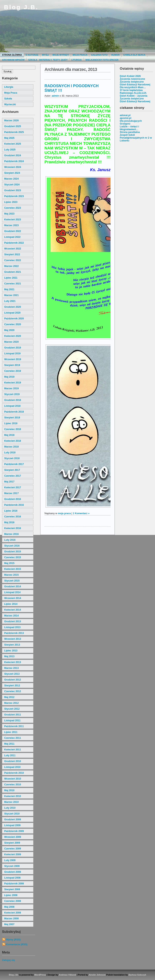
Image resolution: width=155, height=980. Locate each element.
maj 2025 (9, 138)
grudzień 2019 (13, 348)
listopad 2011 (12, 720)
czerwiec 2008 (13, 901)
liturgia (9, 87)
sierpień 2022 (12, 254)
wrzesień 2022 (13, 249)
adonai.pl (125, 115)
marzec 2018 (11, 447)
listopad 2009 (12, 825)
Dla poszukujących (131, 121)
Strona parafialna (130, 132)
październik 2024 (14, 161)
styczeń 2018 (12, 458)
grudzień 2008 (13, 872)
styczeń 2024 (12, 185)
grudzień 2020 (13, 307)
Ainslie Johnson (97, 975)
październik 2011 (14, 726)
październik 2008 (14, 884)
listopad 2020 (12, 313)
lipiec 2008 (11, 895)
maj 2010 (9, 790)
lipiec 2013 (11, 651)
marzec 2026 (11, 121)
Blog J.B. (21, 7)
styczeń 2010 (12, 814)
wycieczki (10, 104)
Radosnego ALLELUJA (133, 93)
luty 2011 (10, 755)
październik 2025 (14, 132)
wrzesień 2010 (13, 779)
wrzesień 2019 (13, 359)
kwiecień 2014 (13, 610)
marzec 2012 (11, 703)
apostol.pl (126, 118)
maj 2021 (9, 289)
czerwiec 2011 (13, 738)
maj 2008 (9, 907)
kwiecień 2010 (13, 796)
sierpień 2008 (12, 889)
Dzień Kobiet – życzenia (134, 96)
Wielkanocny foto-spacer (102, 60)
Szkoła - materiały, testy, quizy (48, 60)
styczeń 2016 (12, 546)
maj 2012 (9, 697)
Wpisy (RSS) (13, 940)
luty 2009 (10, 860)
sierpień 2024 (12, 173)
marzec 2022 (11, 266)
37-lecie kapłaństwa (131, 90)
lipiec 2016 (11, 511)
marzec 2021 (11, 295)
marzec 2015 (11, 575)
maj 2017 (9, 482)
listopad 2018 (12, 406)
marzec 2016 (11, 534)
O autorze (32, 55)
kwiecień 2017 (13, 487)
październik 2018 (14, 412)
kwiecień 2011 (13, 750)
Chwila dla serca (134, 55)
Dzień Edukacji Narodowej (135, 85)
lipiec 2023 (11, 202)
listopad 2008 (12, 878)
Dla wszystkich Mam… (133, 87)
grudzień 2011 (13, 715)
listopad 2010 (12, 767)
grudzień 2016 (13, 499)
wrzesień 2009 (13, 837)
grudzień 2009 (13, 820)
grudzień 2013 (13, 621)
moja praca (11, 93)
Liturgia (76, 60)
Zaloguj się (8, 960)
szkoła (8, 99)
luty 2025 (10, 150)
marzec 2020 (11, 342)
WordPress (40, 975)
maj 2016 (9, 522)
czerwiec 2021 (13, 284)
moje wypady (61, 55)
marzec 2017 (11, 493)
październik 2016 (14, 505)
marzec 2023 (11, 225)
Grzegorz (125, 124)
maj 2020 (9, 330)
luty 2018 (10, 453)
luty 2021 (10, 301)
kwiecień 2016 (13, 528)
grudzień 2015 (13, 552)
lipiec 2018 (11, 423)
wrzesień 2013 (13, 639)
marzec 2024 (11, 179)
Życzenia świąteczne (132, 82)
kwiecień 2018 (13, 441)
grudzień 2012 (13, 680)
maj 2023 (9, 214)
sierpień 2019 (12, 365)
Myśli (45, 55)
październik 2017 (14, 464)
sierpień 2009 (12, 843)
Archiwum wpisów (13, 60)
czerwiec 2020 (13, 324)
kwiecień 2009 (13, 854)
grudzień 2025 (13, 126)
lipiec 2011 (11, 732)
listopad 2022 (12, 237)
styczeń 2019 (12, 394)
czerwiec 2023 (13, 208)
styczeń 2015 (12, 581)
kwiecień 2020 (13, 336)
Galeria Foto (99, 55)
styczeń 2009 (12, 866)
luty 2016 (10, 540)
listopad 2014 (12, 592)
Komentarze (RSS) (17, 944)
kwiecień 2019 (13, 383)
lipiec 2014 (11, 604)
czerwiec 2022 (13, 260)
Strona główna (12, 55)
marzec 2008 (11, 919)
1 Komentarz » (81, 513)
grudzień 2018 (13, 400)
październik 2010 (14, 773)
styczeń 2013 (12, 674)
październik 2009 (14, 831)
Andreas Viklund (67, 975)
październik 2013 (14, 633)
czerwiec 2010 (13, 785)
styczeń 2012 (12, 709)
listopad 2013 (12, 627)
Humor (115, 55)
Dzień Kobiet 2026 (130, 76)
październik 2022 (14, 243)
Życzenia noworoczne (132, 79)
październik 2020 (14, 319)
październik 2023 (14, 196)
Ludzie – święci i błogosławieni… (129, 128)
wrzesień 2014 (13, 598)
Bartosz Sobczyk (137, 975)
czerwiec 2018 (13, 429)
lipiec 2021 (11, 278)
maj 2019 (9, 377)
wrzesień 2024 (13, 167)
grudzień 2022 (13, 231)
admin (55, 96)
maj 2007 (9, 924)
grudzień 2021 (13, 272)
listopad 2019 (12, 354)
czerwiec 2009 (13, 849)
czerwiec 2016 (13, 517)
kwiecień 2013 (13, 662)
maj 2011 (9, 744)
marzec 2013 (11, 668)
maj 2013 (9, 656)
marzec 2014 (11, 616)
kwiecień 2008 (13, 913)
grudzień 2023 (13, 190)
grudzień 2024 (13, 155)
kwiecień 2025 (13, 144)
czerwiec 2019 (13, 371)
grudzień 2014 (13, 587)
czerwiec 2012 (13, 691)
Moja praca (80, 55)
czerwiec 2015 (13, 557)
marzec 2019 (11, 388)
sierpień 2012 (12, 686)
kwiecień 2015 (13, 569)
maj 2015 (9, 563)
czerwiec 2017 (13, 476)
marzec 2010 (11, 802)
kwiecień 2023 (13, 220)
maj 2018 (9, 435)
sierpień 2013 (12, 645)
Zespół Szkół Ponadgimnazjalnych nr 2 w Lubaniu (136, 138)
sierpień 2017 (12, 470)
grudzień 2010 (13, 761)
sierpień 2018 (12, 418)
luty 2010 (10, 808)
